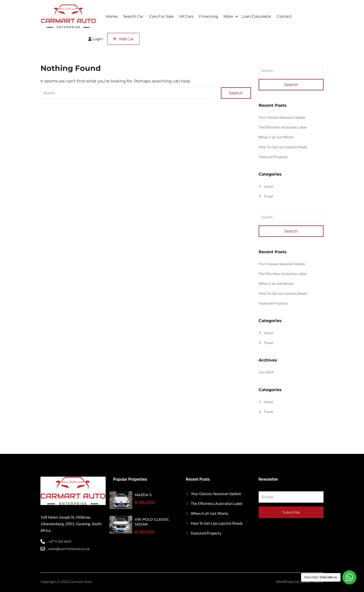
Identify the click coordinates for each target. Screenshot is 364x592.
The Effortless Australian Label (283, 127)
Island (268, 186)
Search (236, 93)
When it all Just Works (276, 137)
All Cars (186, 16)
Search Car (133, 16)
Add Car (123, 39)
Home (112, 16)
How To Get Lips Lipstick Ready (283, 147)
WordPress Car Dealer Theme (300, 582)
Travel (268, 196)
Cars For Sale (161, 16)
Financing (208, 16)
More (228, 16)
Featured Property (273, 157)
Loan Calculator (256, 16)
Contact (284, 16)
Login (96, 39)
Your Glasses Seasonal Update (282, 117)
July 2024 (266, 372)
